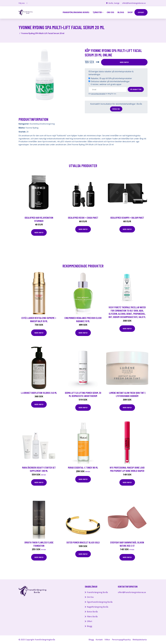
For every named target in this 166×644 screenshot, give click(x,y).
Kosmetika (34, 124)
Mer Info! (124, 62)
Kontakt (99, 640)
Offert (90, 621)
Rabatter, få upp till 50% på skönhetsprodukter (111, 78)
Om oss (110, 12)
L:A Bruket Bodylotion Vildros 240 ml (39, 393)
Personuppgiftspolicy (121, 640)
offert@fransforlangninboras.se (134, 3)
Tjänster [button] (97, 12)
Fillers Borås (92, 617)
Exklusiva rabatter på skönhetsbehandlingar (110, 81)
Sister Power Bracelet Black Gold (83, 542)
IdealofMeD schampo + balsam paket (127, 218)
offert (141, 12)
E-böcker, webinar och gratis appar (106, 84)
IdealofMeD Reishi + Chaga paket (83, 218)
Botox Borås (92, 612)
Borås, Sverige (114, 3)
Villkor (107, 640)
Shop (130, 12)
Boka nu (116, 109)
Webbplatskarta (140, 640)
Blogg (121, 12)
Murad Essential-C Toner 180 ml (83, 468)
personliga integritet (98, 94)
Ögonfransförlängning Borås (100, 602)
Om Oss (90, 597)
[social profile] (27, 3)
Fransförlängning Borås (76, 12)
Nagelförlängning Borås (98, 607)
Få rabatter (136, 89)
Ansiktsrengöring (47, 124)
